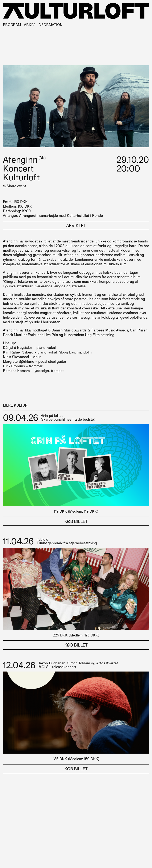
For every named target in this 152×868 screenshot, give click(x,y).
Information (50, 25)
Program (12, 25)
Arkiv (29, 25)
